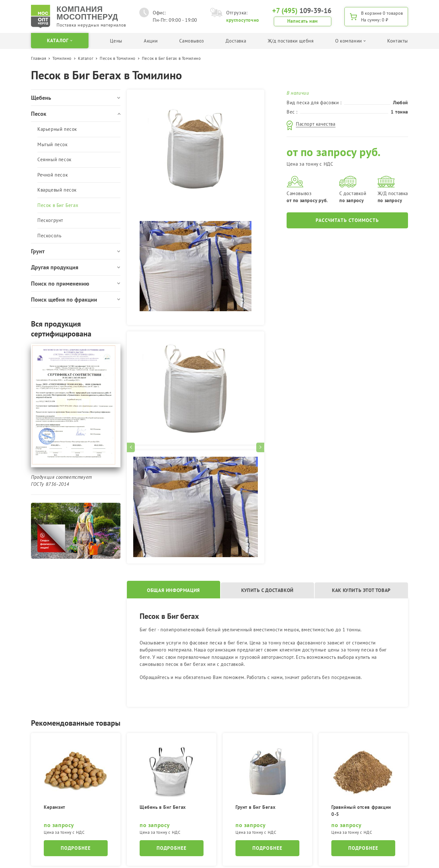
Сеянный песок (54, 159)
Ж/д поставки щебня (291, 41)
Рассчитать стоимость (347, 220)
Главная (39, 58)
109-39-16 (302, 11)
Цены (116, 41)
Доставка (236, 41)
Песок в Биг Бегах (58, 205)
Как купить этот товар (361, 590)
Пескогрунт (50, 220)
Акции (151, 41)
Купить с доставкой (267, 590)
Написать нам (303, 21)
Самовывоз (192, 41)
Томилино (62, 58)
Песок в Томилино (118, 58)
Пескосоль (49, 236)
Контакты (398, 41)
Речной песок (53, 175)
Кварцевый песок (57, 190)
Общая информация (173, 590)
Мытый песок (53, 144)
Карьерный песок (57, 129)
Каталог (86, 58)
